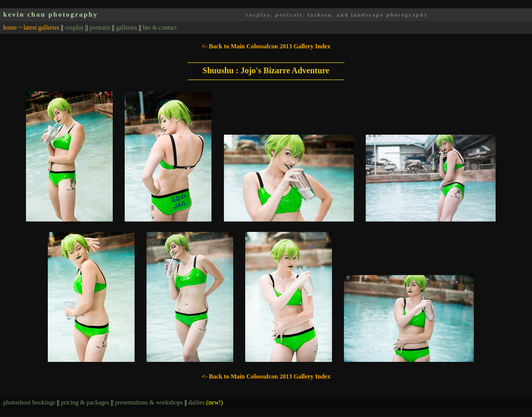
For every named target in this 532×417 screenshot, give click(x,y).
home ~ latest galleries (31, 28)
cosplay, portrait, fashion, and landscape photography (337, 15)
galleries (127, 28)
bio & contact (160, 28)
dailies (206, 402)
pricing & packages (85, 402)
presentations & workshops (149, 402)
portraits (100, 28)
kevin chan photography (51, 14)
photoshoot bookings (29, 402)
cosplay (75, 28)
